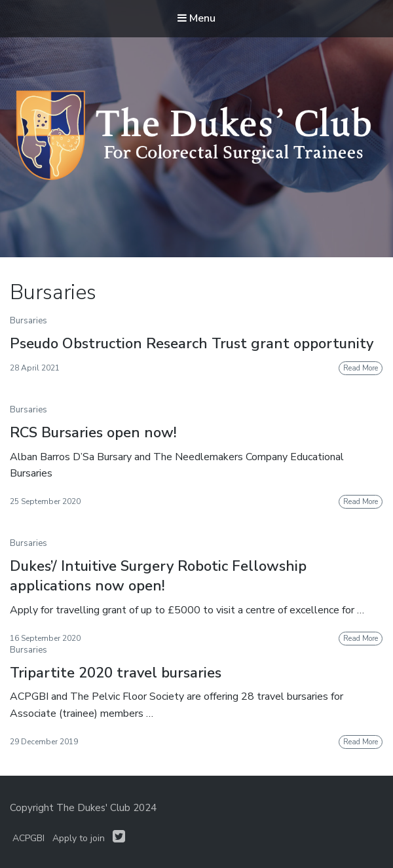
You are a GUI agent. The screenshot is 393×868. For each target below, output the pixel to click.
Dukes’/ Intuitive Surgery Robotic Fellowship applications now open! (158, 576)
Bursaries (28, 321)
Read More (361, 368)
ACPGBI (28, 838)
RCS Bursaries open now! (93, 433)
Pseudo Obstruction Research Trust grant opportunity (192, 344)
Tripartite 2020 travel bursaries (116, 673)
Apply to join (79, 838)
